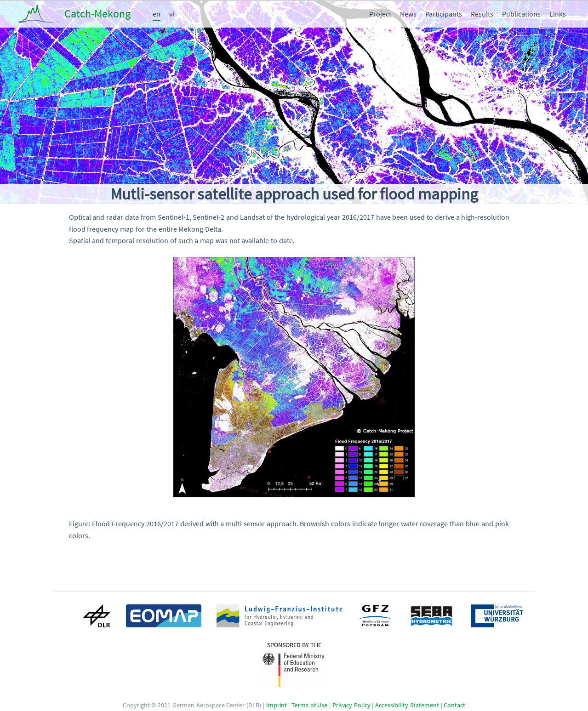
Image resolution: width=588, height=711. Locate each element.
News (408, 14)
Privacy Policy (351, 705)
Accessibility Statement (407, 705)
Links (558, 14)
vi (172, 14)
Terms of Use (309, 705)
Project (380, 14)
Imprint (277, 705)
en (157, 14)
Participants (444, 14)
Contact (454, 705)
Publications (521, 14)
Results (482, 14)
